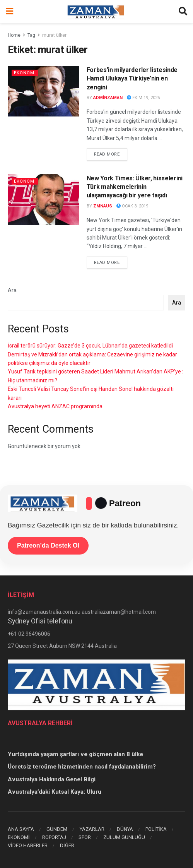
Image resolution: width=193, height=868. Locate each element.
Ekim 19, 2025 (143, 98)
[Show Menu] (9, 12)
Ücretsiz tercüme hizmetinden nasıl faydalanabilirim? (82, 767)
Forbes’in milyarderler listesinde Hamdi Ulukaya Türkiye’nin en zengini (132, 79)
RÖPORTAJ (54, 837)
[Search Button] (183, 12)
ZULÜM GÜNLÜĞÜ (124, 837)
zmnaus (103, 206)
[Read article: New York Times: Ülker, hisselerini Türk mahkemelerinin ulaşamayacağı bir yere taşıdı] (43, 199)
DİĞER (67, 845)
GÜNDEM (57, 829)
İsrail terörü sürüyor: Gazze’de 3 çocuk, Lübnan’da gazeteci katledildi (90, 346)
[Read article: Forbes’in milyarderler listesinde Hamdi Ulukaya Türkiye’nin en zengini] (43, 91)
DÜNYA (125, 829)
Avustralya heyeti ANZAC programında (55, 406)
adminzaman (108, 98)
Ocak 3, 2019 (132, 206)
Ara (12, 290)
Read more (111, 154)
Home (14, 35)
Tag (31, 35)
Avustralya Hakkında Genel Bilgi (52, 779)
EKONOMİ (25, 73)
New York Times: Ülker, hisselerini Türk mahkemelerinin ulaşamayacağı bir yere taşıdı (135, 187)
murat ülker (54, 35)
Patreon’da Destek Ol (48, 545)
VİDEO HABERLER (28, 845)
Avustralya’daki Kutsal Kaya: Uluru (55, 792)
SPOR (85, 837)
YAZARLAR (92, 829)
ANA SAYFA (21, 829)
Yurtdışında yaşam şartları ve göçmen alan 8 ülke (75, 754)
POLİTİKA (156, 829)
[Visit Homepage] (96, 12)
